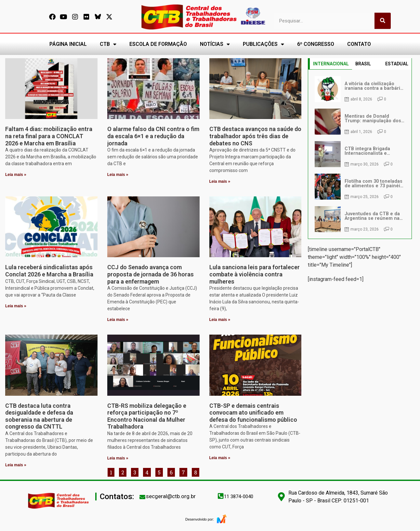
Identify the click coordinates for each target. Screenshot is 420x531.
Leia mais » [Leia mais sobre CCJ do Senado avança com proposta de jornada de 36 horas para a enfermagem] (118, 320)
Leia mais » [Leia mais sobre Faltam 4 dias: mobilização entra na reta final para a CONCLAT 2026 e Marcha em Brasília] (16, 175)
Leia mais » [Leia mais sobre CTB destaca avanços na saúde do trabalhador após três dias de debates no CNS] (220, 181)
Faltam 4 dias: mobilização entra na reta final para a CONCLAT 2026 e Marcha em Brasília (49, 136)
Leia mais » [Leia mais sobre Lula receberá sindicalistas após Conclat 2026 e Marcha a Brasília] (16, 306)
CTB (108, 44)
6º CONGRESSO (316, 44)
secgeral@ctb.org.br (171, 496)
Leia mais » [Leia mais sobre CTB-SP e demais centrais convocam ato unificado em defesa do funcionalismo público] (220, 458)
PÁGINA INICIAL (68, 44)
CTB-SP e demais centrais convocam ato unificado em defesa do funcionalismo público (253, 413)
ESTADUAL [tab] (397, 64)
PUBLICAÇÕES (263, 44)
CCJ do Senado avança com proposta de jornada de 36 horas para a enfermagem (151, 274)
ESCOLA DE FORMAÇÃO (158, 44)
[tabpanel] (360, 154)
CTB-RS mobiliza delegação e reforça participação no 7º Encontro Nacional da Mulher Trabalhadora (147, 416)
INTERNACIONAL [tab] (331, 64)
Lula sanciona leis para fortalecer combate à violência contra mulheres (255, 274)
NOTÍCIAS (215, 44)
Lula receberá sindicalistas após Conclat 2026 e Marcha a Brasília (49, 271)
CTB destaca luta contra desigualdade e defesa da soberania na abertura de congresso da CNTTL (39, 416)
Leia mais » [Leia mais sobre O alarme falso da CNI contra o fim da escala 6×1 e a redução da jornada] (118, 175)
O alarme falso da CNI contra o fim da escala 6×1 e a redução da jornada (153, 136)
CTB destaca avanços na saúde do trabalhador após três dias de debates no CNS (255, 136)
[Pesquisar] (383, 21)
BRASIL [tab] (363, 64)
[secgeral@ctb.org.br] (142, 497)
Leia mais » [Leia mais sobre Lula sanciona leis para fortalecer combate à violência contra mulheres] (220, 320)
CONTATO (359, 44)
